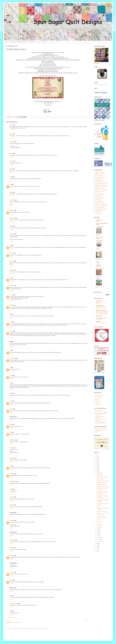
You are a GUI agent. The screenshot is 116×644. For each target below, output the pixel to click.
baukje (11, 375)
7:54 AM (12, 249)
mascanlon (12, 261)
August (98, 528)
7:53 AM (11, 241)
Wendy (11, 125)
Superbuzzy (98, 403)
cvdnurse (11, 448)
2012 (97, 468)
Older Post (87, 620)
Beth (11, 185)
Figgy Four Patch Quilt (100, 188)
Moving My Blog (99, 319)
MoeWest (12, 548)
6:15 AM (11, 188)
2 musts (98, 520)
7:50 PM (11, 584)
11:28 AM (12, 379)
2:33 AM (11, 165)
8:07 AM (11, 257)
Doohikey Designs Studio (101, 318)
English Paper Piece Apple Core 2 (102, 185)
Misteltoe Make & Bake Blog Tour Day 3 (102, 496)
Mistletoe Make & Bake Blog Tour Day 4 (102, 494)
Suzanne (11, 295)
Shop (38, 42)
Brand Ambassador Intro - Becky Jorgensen (102, 303)
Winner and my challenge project (103, 486)
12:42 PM (12, 397)
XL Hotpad (98, 212)
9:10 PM (11, 508)
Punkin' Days (99, 522)
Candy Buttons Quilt (99, 177)
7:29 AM (11, 214)
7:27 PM (11, 607)
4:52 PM (11, 462)
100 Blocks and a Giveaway (102, 511)
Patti (11, 432)
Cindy (11, 425)
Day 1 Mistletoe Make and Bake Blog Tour (103, 504)
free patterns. (31, 42)
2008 (97, 545)
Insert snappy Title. (100, 479)
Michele (11, 192)
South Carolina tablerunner (101, 204)
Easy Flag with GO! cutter (100, 182)
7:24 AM (12, 206)
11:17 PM (11, 544)
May (98, 534)
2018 (97, 457)
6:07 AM (11, 180)
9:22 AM (11, 291)
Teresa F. (11, 161)
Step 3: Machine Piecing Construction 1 (100, 417)
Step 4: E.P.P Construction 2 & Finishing (101, 420)
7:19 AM (11, 196)
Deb (11, 314)
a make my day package (101, 516)
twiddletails (98, 279)
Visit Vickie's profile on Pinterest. (101, 85)
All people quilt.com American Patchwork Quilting (101, 430)
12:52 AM (12, 551)
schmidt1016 (12, 520)
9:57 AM (11, 363)
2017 (97, 459)
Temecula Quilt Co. (100, 251)
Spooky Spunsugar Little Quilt (101, 206)
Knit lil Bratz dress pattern (100, 191)
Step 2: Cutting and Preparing (101, 412)
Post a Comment (11, 617)
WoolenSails (12, 200)
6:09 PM (11, 477)
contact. (43, 42)
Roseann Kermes (48, 104)
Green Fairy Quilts (99, 237)
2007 (97, 547)
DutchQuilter (12, 540)
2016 (97, 461)
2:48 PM (11, 420)
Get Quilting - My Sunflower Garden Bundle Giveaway (101, 307)
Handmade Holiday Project (102, 518)
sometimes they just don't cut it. (103, 477)
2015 (97, 462)
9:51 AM (11, 354)
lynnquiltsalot (12, 440)
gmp (11, 246)
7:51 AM (11, 230)
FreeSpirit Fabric (99, 316)
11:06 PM (11, 528)
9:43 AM (11, 559)
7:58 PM (11, 485)
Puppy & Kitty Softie (100, 198)
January (98, 541)
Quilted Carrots (98, 199)
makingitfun (98, 301)
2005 (97, 551)
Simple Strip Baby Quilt (100, 203)
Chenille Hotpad (99, 180)
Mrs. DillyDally (13, 482)
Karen (11, 393)
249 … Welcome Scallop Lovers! (101, 323)
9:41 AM (11, 327)
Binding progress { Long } (101, 485)
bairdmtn (11, 305)
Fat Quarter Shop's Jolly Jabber (102, 223)
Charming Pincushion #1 (100, 179)
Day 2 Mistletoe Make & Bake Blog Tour (102, 501)
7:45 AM (12, 222)
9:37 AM (11, 318)
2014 (97, 464)
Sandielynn (12, 474)
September (99, 526)
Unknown (12, 555)
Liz (10, 466)
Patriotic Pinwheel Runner (100, 195)
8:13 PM (11, 501)
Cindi (11, 401)
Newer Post (9, 620)
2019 (97, 455)
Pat (10, 278)
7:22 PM (11, 576)
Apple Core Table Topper (100, 174)
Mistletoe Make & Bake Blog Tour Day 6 (102, 489)
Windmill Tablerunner (100, 211)
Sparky (11, 169)
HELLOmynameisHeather (101, 310)
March (98, 537)
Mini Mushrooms (99, 396)
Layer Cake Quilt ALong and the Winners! (103, 509)
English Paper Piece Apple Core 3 (102, 187)
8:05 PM (11, 493)
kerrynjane (12, 286)
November (99, 476)
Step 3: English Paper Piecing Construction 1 (101, 414)
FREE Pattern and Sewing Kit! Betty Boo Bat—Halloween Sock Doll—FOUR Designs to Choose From (102, 312)
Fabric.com (97, 400)
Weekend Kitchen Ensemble (101, 209)
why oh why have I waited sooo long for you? (103, 514)
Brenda (11, 226)
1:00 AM (11, 138)
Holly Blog (98, 322)
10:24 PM (12, 516)
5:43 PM (11, 470)
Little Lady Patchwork (100, 395)
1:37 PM (11, 413)
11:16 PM (11, 536)
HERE (60, 101)
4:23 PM (11, 444)
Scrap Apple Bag (99, 201)
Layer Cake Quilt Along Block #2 (103, 499)
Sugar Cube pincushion (100, 207)
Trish (11, 611)
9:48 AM (11, 346)
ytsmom (11, 580)
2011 (97, 470)
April (98, 535)
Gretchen (12, 270)
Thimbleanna (98, 265)
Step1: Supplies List (99, 411)
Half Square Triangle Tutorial (101, 190)
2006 (97, 549)
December (99, 474)
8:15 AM (11, 266)
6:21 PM (11, 568)
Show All (108, 289)
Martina (11, 154)
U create (97, 262)
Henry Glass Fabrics (100, 306)
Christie (11, 331)
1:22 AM (11, 149)
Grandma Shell (13, 358)
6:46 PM (11, 615)
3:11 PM (11, 436)
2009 (97, 544)
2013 (97, 466)
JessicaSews (12, 234)
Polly (11, 596)
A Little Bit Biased (99, 227)
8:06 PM (11, 591)
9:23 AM (11, 301)
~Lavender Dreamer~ (14, 603)
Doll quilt (97, 432)
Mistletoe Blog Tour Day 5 (102, 491)
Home (6, 42)
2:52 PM (11, 428)
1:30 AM (11, 157)
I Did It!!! (98, 507)
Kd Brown (12, 505)
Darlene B (12, 253)
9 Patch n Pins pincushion (100, 172)
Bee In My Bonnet (99, 241)
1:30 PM (11, 405)
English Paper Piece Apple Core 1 (102, 183)
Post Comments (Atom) (16, 622)
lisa (10, 383)
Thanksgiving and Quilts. (101, 483)
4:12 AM (11, 173)
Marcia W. (12, 497)
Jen (10, 351)
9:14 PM (11, 599)
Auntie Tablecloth (99, 175)
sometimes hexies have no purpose (103, 481)
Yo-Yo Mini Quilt (99, 214)
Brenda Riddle (48, 106)
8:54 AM (11, 274)
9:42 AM (11, 337)
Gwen (11, 322)
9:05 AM (11, 282)
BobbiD (11, 134)
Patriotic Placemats (99, 196)
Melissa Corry (12, 218)
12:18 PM (11, 389)
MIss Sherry (12, 211)
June (98, 532)
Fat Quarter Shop (99, 398)
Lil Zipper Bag (98, 193)
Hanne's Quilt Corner (100, 268)
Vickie (11, 177)
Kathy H (11, 409)
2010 (97, 472)
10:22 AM (12, 371)
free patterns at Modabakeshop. (18, 42)
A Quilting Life (99, 220)
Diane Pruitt (12, 458)
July (98, 530)
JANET (11, 489)
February (99, 539)
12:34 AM (12, 130)
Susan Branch (98, 404)
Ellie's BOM (98, 401)
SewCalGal (12, 142)
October (98, 524)
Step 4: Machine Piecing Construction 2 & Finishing (101, 422)
